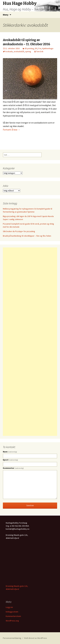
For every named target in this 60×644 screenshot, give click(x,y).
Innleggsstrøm (12, 612)
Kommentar (13, 468)
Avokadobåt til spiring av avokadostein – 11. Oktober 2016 (26, 42)
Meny (6, 15)
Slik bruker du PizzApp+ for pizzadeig (19, 231)
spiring (28, 51)
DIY (36, 48)
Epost (10, 460)
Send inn (30, 505)
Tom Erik (40, 51)
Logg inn (9, 607)
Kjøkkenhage (48, 48)
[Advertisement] (30, 342)
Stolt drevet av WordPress (35, 638)
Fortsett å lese (11, 130)
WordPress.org (12, 621)
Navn (10, 452)
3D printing (29, 48)
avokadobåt (19, 51)
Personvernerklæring (12, 638)
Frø (40, 48)
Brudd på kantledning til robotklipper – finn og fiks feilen (27, 236)
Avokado (9, 51)
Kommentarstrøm (13, 616)
